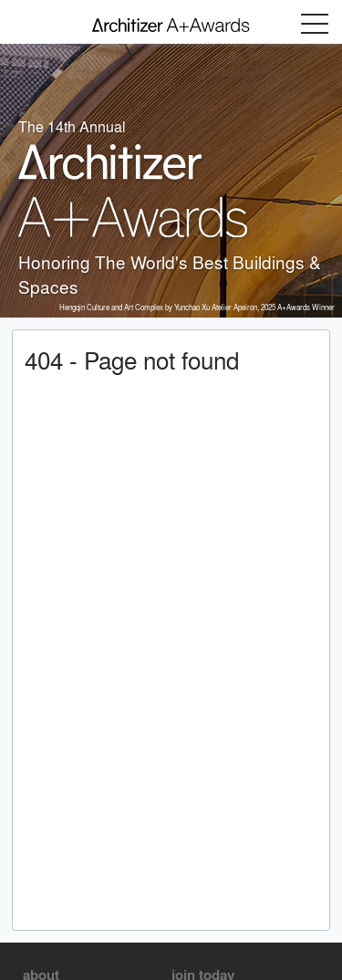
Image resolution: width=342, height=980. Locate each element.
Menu (315, 24)
